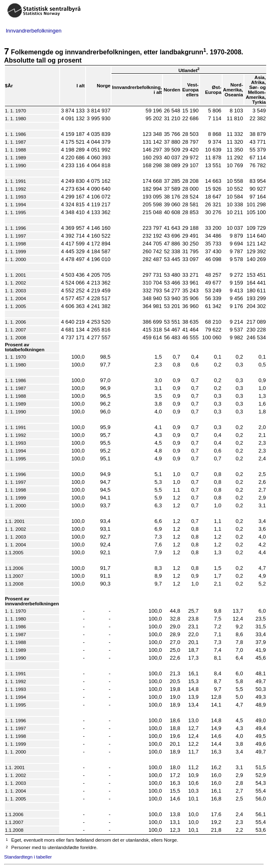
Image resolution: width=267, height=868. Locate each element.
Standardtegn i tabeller (28, 857)
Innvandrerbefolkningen (34, 31)
